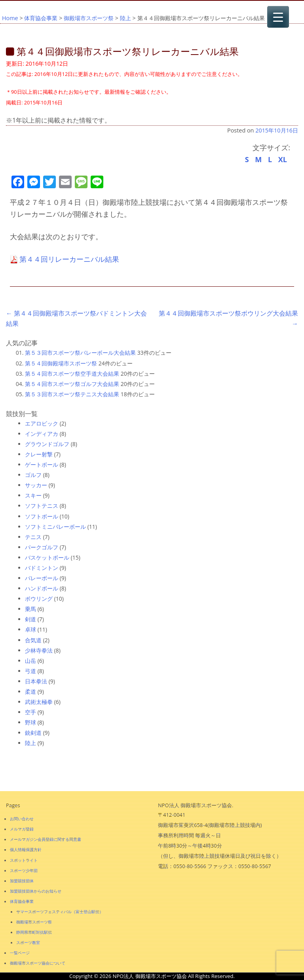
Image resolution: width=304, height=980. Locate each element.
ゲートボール (42, 464)
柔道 (30, 691)
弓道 (30, 671)
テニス (33, 537)
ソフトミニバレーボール (55, 527)
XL (283, 159)
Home (10, 18)
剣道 (30, 619)
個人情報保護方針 (26, 849)
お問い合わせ (22, 819)
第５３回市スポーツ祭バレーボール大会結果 (80, 353)
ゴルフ (33, 475)
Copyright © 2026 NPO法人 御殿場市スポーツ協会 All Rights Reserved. (152, 976)
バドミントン (42, 568)
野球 (30, 722)
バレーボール (42, 578)
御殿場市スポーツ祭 (89, 18)
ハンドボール (42, 588)
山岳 (30, 661)
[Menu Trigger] (278, 17)
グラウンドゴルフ (47, 444)
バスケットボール (47, 557)
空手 (30, 712)
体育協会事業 (41, 18)
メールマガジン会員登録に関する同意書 (46, 839)
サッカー (36, 485)
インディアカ (42, 434)
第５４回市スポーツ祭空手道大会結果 (72, 374)
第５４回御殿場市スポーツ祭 (61, 363)
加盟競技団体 (22, 881)
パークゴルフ (42, 547)
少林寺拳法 (39, 650)
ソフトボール (42, 516)
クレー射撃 (39, 454)
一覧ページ (20, 953)
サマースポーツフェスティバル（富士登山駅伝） (60, 912)
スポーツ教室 (28, 942)
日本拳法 (36, 681)
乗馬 (30, 609)
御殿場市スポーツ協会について (38, 963)
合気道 (33, 640)
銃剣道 (33, 733)
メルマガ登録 (22, 829)
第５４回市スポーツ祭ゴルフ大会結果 (72, 384)
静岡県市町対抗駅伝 (34, 932)
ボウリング (39, 599)
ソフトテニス (42, 506)
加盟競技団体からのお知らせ (36, 891)
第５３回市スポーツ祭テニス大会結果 (72, 394)
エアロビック (42, 423)
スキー (33, 495)
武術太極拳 (39, 702)
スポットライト (24, 860)
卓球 (30, 629)
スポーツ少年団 (24, 870)
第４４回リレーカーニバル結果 (69, 259)
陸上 (125, 18)
